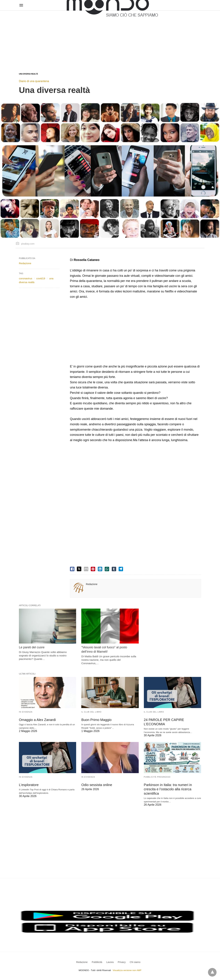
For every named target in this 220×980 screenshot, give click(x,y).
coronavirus (26, 278)
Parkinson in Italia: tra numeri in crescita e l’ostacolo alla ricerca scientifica (168, 789)
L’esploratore (29, 785)
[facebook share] (72, 569)
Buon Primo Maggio (96, 720)
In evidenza (26, 712)
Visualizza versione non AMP (127, 970)
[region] (110, 38)
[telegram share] (121, 569)
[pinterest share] (93, 569)
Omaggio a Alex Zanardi (37, 720)
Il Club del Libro (91, 712)
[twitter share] (79, 569)
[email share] (86, 569)
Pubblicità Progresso (157, 777)
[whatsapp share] (107, 569)
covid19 (41, 278)
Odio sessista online (97, 785)
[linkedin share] (100, 569)
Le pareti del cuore (32, 647)
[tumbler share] (114, 569)
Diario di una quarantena (34, 81)
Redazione (92, 584)
